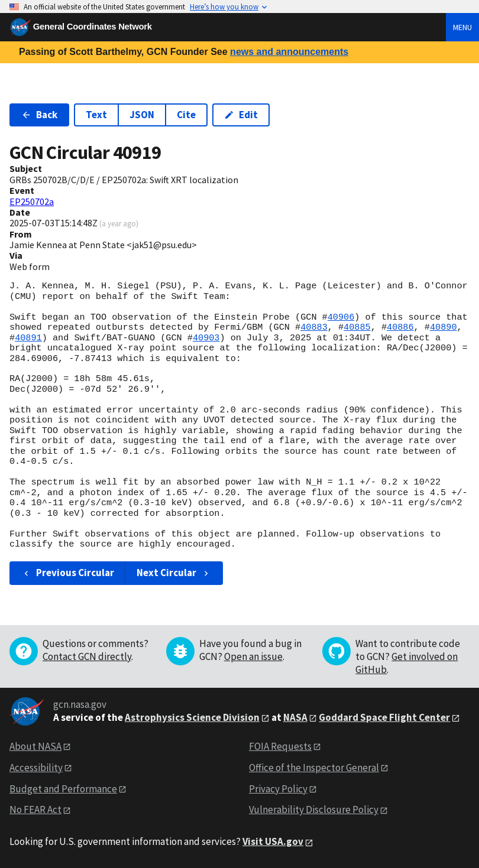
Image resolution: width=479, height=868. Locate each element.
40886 (400, 327)
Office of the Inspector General (314, 768)
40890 (444, 327)
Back (39, 115)
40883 (314, 327)
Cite (186, 115)
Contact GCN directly (87, 656)
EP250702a (32, 201)
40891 (28, 338)
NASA (295, 717)
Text (96, 115)
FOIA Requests (280, 746)
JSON (142, 115)
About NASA (35, 746)
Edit (241, 115)
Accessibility (36, 768)
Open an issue (253, 656)
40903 (206, 338)
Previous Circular (68, 573)
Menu (462, 27)
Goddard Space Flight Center (384, 717)
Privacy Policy (278, 789)
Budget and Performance (63, 789)
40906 (341, 317)
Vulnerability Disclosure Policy (314, 810)
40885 (357, 327)
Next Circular (174, 573)
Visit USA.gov (273, 841)
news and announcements (289, 52)
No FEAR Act (35, 810)
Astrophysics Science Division (192, 717)
